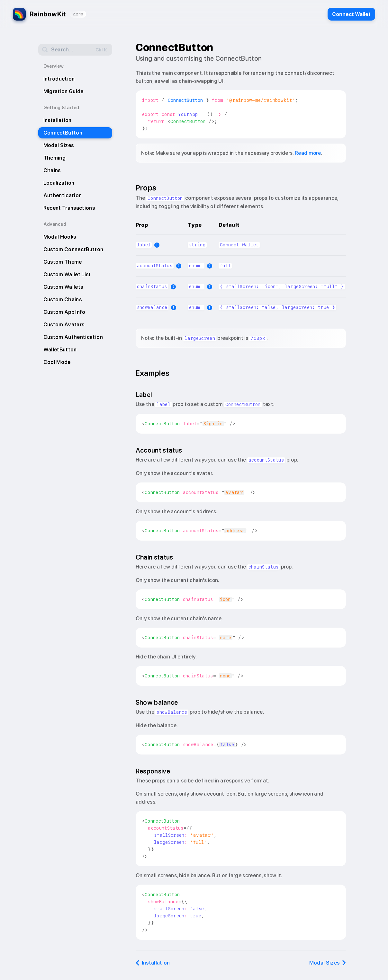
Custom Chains (63, 300)
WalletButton (60, 350)
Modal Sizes (59, 145)
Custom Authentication (73, 337)
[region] (241, 267)
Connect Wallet (351, 14)
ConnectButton (63, 133)
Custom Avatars (64, 325)
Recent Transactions (69, 208)
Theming (54, 158)
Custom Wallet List (67, 274)
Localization (59, 183)
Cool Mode (57, 362)
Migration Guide (63, 91)
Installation (58, 120)
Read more (308, 153)
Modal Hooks (60, 237)
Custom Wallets (63, 287)
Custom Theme (63, 262)
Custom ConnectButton (73, 249)
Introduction (59, 79)
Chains (52, 170)
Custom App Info (64, 312)
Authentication (63, 195)
